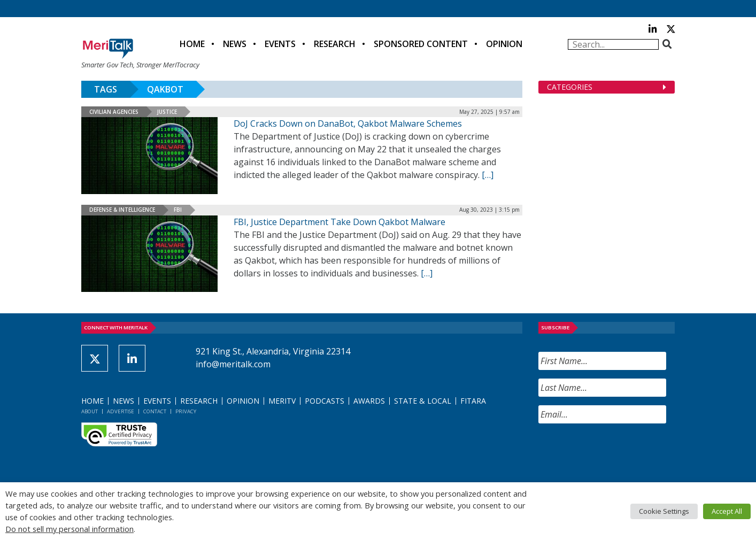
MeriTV (282, 401)
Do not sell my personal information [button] (70, 529)
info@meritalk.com (233, 364)
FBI (178, 210)
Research (335, 44)
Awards (369, 401)
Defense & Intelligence (122, 210)
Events (280, 44)
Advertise (121, 411)
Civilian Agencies (114, 112)
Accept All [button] (727, 511)
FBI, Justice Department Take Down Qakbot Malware (340, 222)
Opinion (504, 44)
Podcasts (325, 401)
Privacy (186, 411)
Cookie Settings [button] (664, 511)
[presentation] (620, 453)
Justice (167, 112)
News (235, 44)
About (90, 411)
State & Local (423, 401)
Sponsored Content (421, 44)
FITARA (473, 401)
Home (192, 44)
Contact (155, 411)
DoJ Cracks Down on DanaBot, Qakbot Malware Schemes (348, 124)
